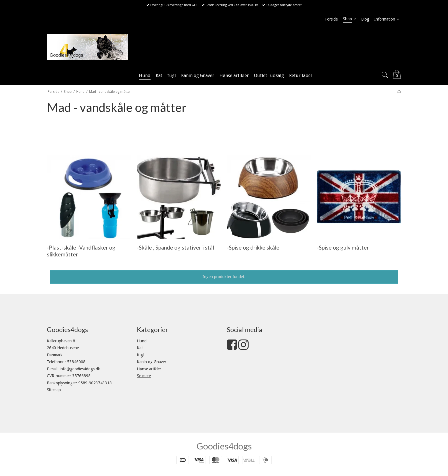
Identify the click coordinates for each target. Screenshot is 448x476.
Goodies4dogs (224, 446)
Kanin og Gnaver (152, 362)
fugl (140, 355)
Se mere (144, 376)
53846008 (76, 362)
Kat (140, 348)
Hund (142, 341)
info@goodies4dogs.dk (80, 369)
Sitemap (54, 390)
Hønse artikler (149, 369)
